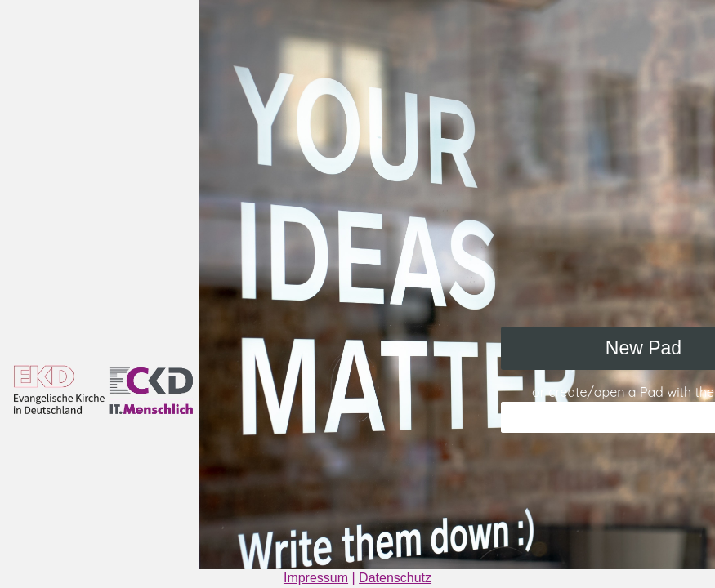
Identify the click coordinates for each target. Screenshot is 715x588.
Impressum (316, 578)
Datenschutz (395, 578)
